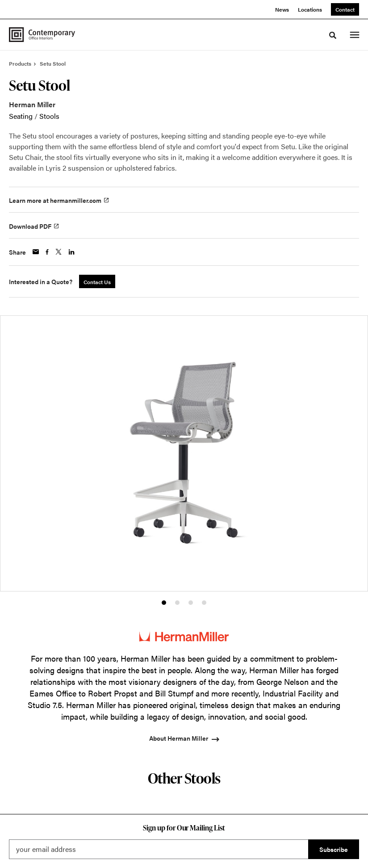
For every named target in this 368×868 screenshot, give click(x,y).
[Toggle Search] (333, 35)
